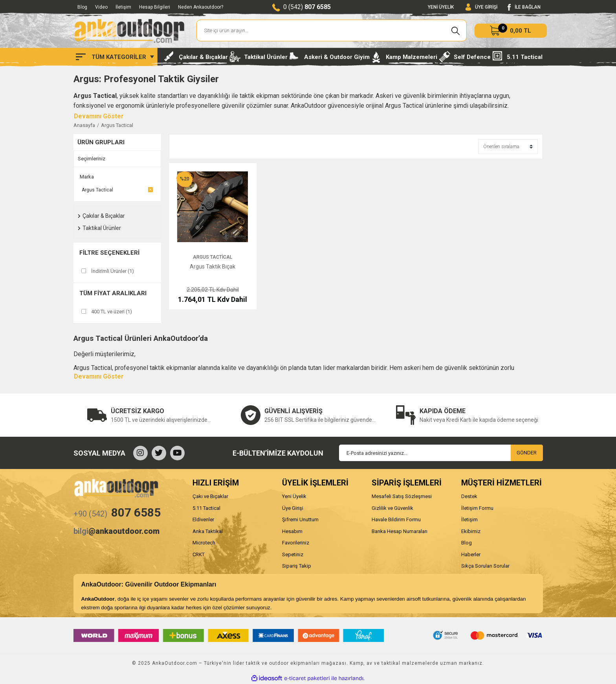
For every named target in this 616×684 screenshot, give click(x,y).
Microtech (204, 543)
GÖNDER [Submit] (527, 453)
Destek (469, 496)
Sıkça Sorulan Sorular (485, 566)
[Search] (332, 30)
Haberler (471, 554)
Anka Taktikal (208, 531)
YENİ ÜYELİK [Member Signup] (441, 7)
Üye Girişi (293, 508)
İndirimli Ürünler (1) (113, 271)
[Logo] (129, 31)
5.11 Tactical (206, 508)
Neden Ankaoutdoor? (201, 7)
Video (101, 7)
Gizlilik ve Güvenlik (392, 508)
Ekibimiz (471, 531)
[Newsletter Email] (441, 453)
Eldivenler (203, 519)
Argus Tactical (117, 125)
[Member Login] (481, 7)
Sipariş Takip (297, 566)
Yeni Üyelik (294, 496)
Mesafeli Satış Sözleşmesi (402, 496)
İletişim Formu (477, 508)
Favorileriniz (296, 543)
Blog (82, 7)
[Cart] (511, 31)
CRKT (199, 554)
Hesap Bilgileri (155, 7)
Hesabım (292, 531)
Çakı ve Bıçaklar (210, 496)
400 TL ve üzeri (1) (112, 312)
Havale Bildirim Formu (396, 519)
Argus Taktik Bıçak (213, 267)
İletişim (123, 7)
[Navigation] (115, 57)
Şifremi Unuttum (300, 519)
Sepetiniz (293, 554)
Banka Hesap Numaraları (400, 531)
